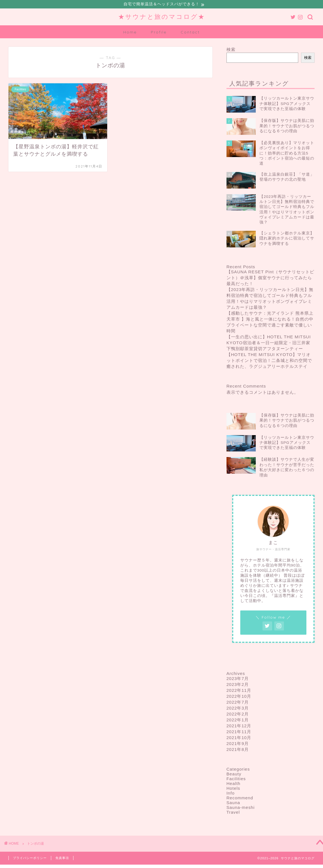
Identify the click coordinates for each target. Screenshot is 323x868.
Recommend (240, 799)
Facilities (236, 779)
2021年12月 (239, 727)
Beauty (234, 775)
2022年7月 (238, 703)
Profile (159, 33)
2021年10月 (239, 738)
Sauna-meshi (241, 808)
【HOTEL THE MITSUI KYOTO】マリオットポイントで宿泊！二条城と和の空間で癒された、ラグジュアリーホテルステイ (269, 361)
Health (234, 784)
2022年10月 (239, 697)
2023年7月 (238, 679)
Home (130, 33)
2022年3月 (238, 709)
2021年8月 (238, 750)
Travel (233, 813)
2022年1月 (238, 721)
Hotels (233, 789)
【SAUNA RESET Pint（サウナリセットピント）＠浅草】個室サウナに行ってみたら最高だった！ (270, 278)
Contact (190, 33)
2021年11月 (239, 732)
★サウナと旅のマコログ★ (162, 17)
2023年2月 (238, 685)
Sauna (233, 803)
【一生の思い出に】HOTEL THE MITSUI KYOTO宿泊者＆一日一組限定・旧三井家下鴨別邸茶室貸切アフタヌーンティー (269, 343)
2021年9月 (238, 744)
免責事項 (62, 859)
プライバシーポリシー (30, 859)
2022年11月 (239, 691)
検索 (231, 50)
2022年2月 (238, 715)
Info (231, 794)
